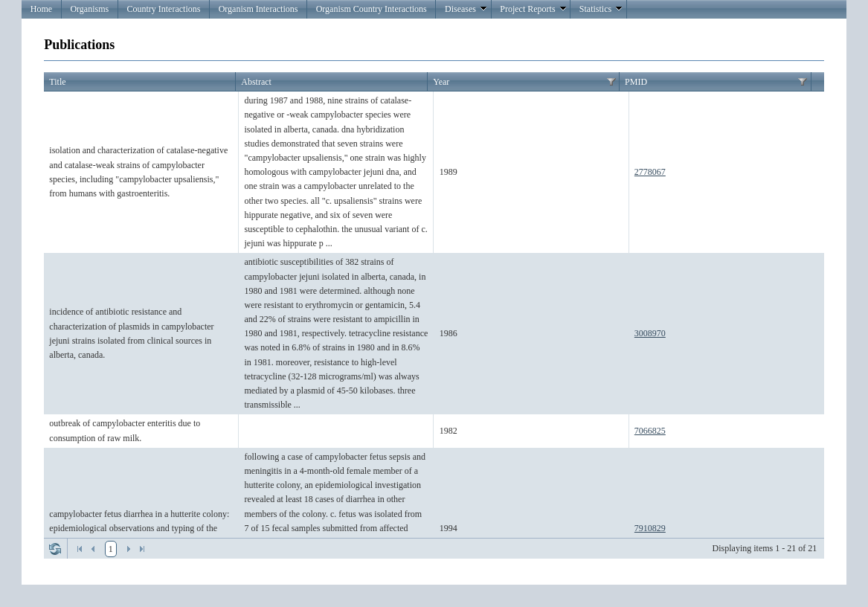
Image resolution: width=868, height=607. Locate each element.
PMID (636, 82)
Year (441, 82)
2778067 (650, 172)
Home (41, 9)
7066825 (650, 431)
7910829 (650, 528)
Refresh (55, 549)
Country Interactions (163, 9)
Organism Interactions (258, 9)
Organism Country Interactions (372, 9)
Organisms (89, 9)
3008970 (650, 333)
